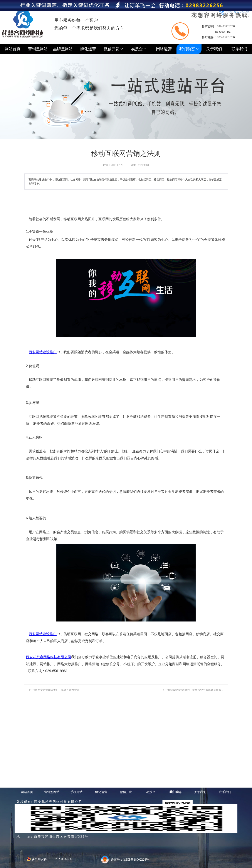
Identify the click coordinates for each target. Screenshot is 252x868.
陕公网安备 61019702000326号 (49, 859)
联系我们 (239, 49)
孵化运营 (88, 49)
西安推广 (43, 352)
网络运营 (164, 49)
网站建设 (43, 352)
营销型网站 (38, 49)
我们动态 (189, 49)
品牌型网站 (63, 49)
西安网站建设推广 (43, 634)
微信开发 (113, 49)
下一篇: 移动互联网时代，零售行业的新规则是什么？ (193, 690)
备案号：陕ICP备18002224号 (130, 860)
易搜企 (139, 49)
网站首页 (13, 49)
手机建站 (76, 792)
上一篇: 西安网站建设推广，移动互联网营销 (54, 690)
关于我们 (214, 49)
